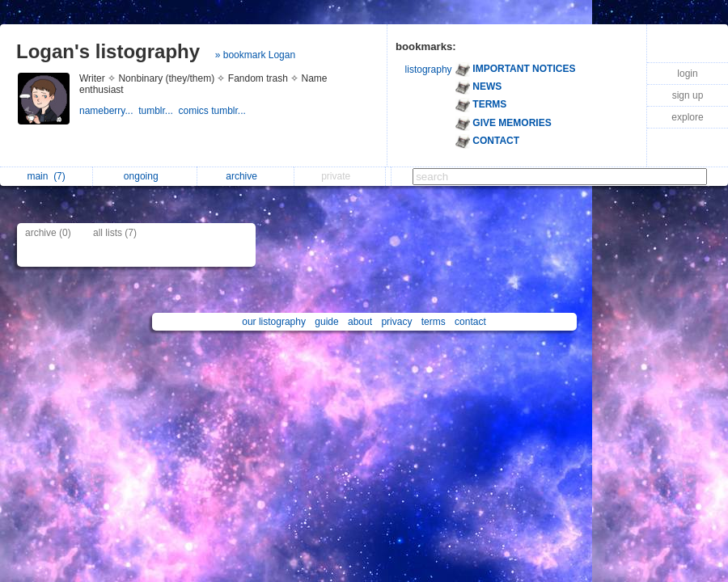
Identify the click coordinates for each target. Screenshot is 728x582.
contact (470, 322)
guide (326, 322)
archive (245, 176)
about (360, 322)
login (687, 74)
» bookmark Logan (255, 55)
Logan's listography (108, 51)
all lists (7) (115, 233)
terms (434, 322)
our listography (274, 322)
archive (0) (48, 233)
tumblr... (158, 111)
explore (687, 117)
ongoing (145, 176)
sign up (688, 95)
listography (429, 70)
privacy (396, 322)
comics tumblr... (214, 111)
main (46, 176)
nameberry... (109, 111)
